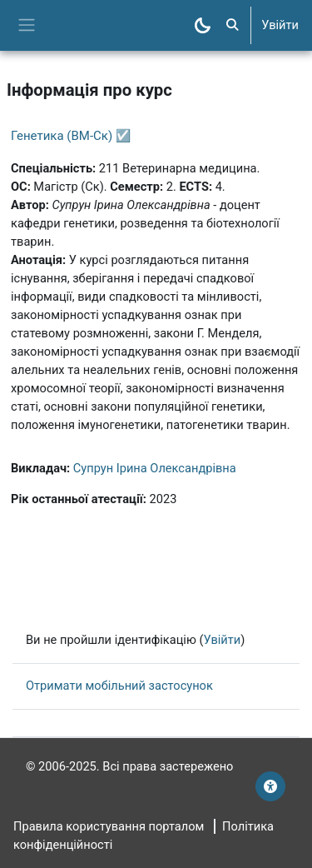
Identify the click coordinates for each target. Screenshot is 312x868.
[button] (232, 25)
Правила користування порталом (109, 826)
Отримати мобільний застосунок (119, 686)
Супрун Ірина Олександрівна (155, 468)
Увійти (280, 25)
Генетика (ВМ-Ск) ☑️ (71, 136)
